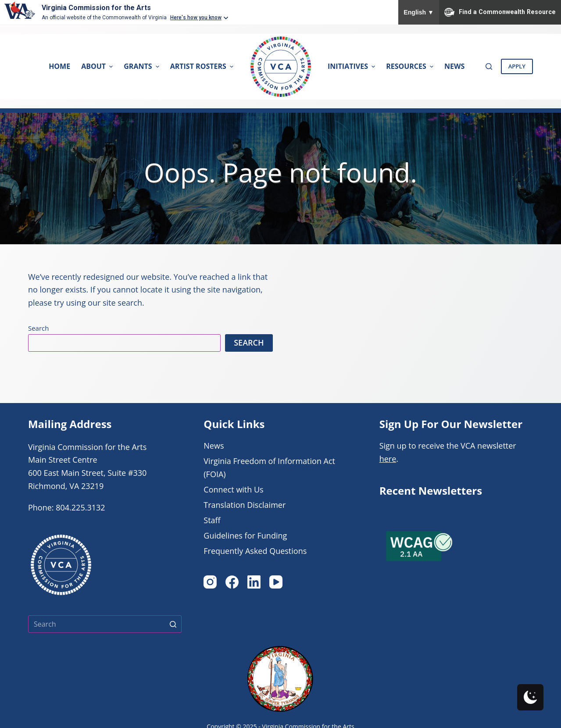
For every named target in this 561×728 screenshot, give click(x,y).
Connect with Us (233, 489)
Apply (517, 66)
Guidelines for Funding (245, 535)
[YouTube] (276, 582)
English (419, 12)
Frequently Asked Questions (255, 551)
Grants (142, 66)
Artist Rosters (203, 66)
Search (39, 328)
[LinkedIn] (254, 582)
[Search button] (173, 624)
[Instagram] (210, 582)
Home (59, 66)
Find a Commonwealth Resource (500, 12)
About (98, 66)
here (388, 459)
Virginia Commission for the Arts (96, 8)
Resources (411, 66)
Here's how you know (196, 18)
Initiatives (352, 66)
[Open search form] (489, 66)
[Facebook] (232, 582)
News (454, 66)
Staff (212, 520)
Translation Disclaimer (245, 505)
